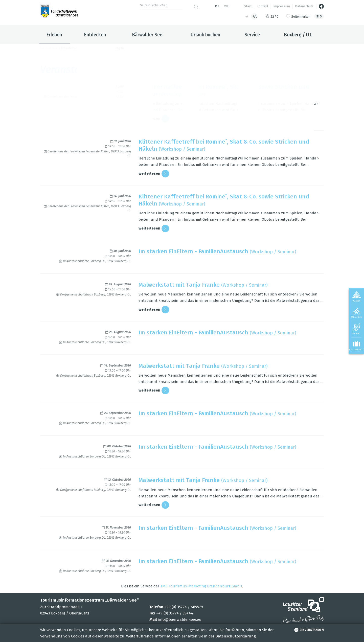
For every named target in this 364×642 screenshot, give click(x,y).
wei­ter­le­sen (154, 119)
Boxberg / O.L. (299, 35)
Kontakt (262, 6)
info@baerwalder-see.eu (180, 620)
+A (254, 16)
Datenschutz (304, 6)
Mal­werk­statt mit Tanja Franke (179, 285)
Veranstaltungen (111, 48)
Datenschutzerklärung (236, 636)
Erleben (54, 35)
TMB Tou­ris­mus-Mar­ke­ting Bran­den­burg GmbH (201, 586)
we (226, 6)
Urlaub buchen (205, 35)
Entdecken (95, 35)
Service (252, 35)
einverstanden (309, 630)
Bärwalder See (147, 35)
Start (248, 6)
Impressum (282, 6)
